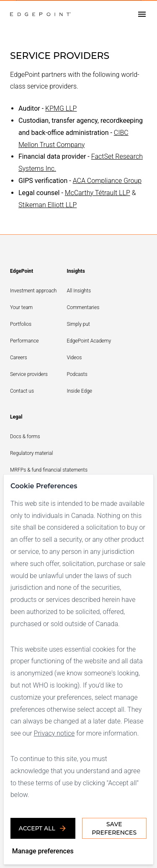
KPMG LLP (61, 108)
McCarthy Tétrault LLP (98, 193)
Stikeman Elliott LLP (48, 205)
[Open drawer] (142, 14)
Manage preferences (43, 851)
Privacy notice (54, 733)
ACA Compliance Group (107, 181)
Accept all (43, 828)
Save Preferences (114, 828)
